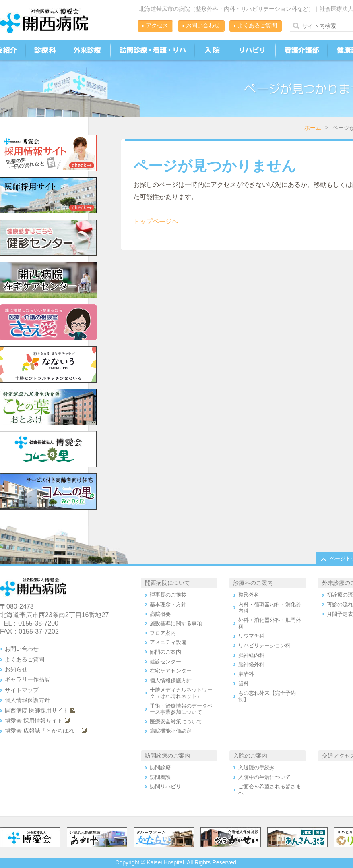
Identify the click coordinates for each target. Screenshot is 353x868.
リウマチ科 (251, 636)
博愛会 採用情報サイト (34, 721)
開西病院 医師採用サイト (37, 711)
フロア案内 (163, 633)
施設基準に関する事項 (176, 623)
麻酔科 (246, 674)
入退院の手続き (257, 768)
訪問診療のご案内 (167, 756)
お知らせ (16, 669)
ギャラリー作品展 (27, 679)
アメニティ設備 (168, 642)
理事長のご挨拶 (168, 595)
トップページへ (156, 221)
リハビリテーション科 (264, 645)
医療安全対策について (176, 722)
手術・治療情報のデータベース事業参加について (181, 709)
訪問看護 (160, 777)
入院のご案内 (250, 756)
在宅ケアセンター (171, 671)
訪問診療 (160, 768)
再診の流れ (340, 604)
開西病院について (167, 583)
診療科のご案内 (253, 583)
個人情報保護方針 (27, 700)
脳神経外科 (251, 664)
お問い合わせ (203, 25)
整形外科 (249, 595)
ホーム (313, 128)
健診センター (165, 662)
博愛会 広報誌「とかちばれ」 (42, 731)
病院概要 (160, 614)
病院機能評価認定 (171, 731)
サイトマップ (22, 690)
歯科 (244, 683)
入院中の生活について (264, 777)
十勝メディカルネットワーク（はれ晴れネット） (181, 693)
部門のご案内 (165, 652)
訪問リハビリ (165, 786)
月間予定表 (340, 614)
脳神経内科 (251, 655)
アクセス (157, 25)
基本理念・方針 (168, 604)
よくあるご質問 (257, 25)
